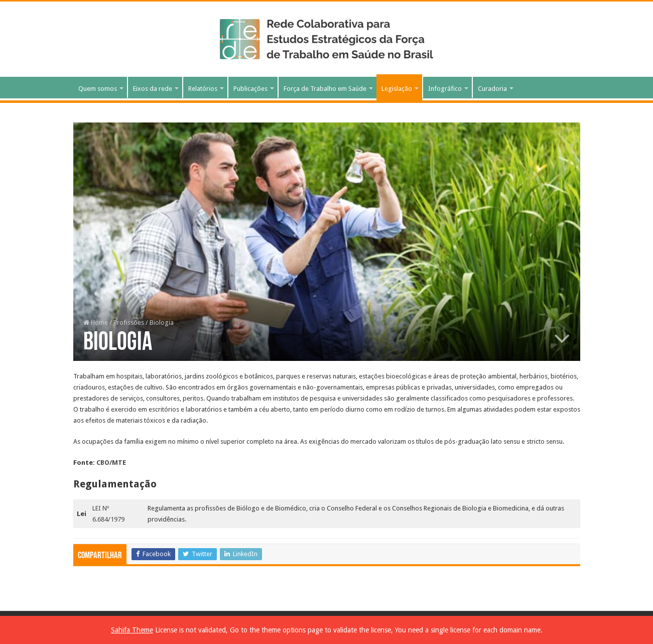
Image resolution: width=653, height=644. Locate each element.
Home (96, 323)
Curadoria (492, 89)
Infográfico (445, 89)
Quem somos (98, 89)
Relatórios (203, 89)
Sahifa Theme (132, 630)
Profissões (129, 323)
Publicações (250, 89)
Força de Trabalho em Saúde (325, 89)
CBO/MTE (111, 463)
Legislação (397, 89)
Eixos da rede (153, 89)
